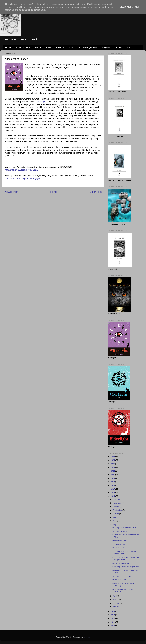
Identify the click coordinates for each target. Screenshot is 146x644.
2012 (113, 618)
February (117, 603)
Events (119, 47)
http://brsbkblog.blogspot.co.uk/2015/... (22, 170)
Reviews (60, 47)
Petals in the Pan (119, 580)
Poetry (38, 47)
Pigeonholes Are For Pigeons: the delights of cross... (126, 558)
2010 (113, 626)
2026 (113, 457)
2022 (113, 471)
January (116, 607)
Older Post (96, 192)
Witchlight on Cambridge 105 (124, 528)
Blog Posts (107, 47)
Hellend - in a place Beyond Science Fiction (124, 590)
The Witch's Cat (119, 544)
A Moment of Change (121, 563)
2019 (113, 482)
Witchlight (41, 102)
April (115, 596)
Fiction (48, 47)
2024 (113, 464)
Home (8, 47)
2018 (113, 485)
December (117, 499)
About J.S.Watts (23, 47)
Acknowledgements (88, 47)
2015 (113, 496)
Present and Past (120, 541)
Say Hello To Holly (120, 548)
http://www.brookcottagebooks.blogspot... (23, 178)
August (116, 514)
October (116, 507)
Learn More (126, 7)
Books (72, 47)
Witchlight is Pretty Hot (122, 576)
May (115, 525)
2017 (113, 489)
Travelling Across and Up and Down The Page (124, 553)
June (115, 521)
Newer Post (11, 192)
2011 (113, 622)
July (115, 517)
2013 (113, 615)
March (116, 599)
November (117, 503)
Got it (138, 7)
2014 (113, 611)
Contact (131, 47)
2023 (113, 467)
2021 (113, 475)
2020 (113, 478)
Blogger (87, 637)
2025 (113, 460)
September (118, 510)
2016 (113, 493)
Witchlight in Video (120, 531)
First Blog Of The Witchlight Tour (126, 567)
